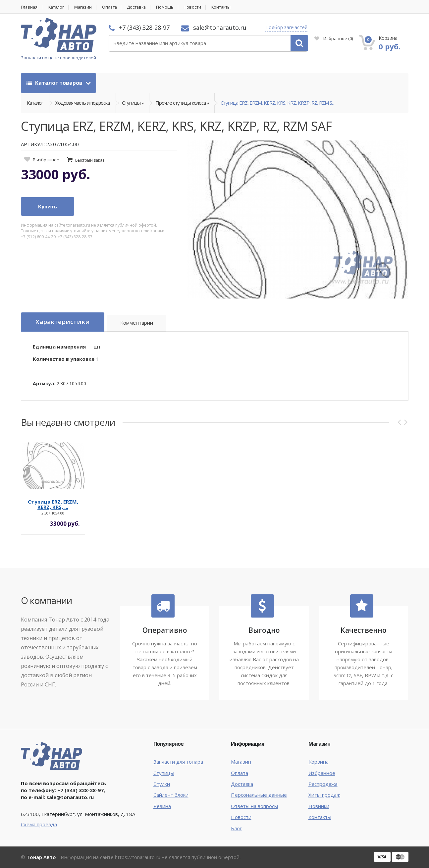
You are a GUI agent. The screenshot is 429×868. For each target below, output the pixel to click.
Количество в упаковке (64, 359)
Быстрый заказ (90, 161)
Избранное (334, 38)
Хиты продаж (324, 795)
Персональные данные (259, 795)
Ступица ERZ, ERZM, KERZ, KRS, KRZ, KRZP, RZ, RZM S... (277, 103)
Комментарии (137, 323)
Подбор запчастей (286, 27)
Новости (198, 7)
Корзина (319, 762)
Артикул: (44, 384)
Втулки (162, 784)
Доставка (141, 7)
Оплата (113, 7)
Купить (48, 207)
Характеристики (63, 322)
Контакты (228, 7)
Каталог (58, 7)
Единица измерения (59, 347)
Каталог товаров (55, 83)
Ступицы (164, 773)
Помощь (170, 7)
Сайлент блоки (171, 795)
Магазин (86, 7)
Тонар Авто (41, 857)
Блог (236, 829)
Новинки (319, 806)
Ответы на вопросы (254, 806)
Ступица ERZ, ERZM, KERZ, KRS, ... (53, 504)
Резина (162, 806)
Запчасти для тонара (178, 762)
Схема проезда (39, 825)
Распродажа (323, 784)
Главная (29, 7)
